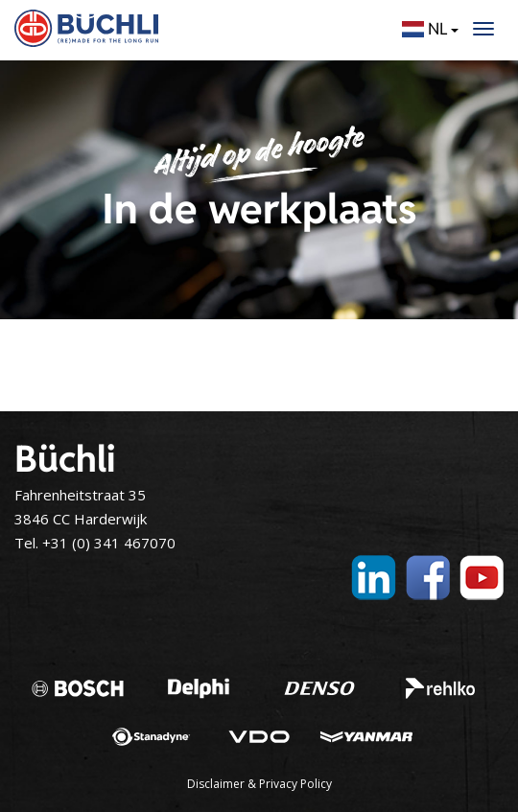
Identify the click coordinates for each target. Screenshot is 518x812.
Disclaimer (216, 784)
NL (430, 29)
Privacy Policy (295, 784)
